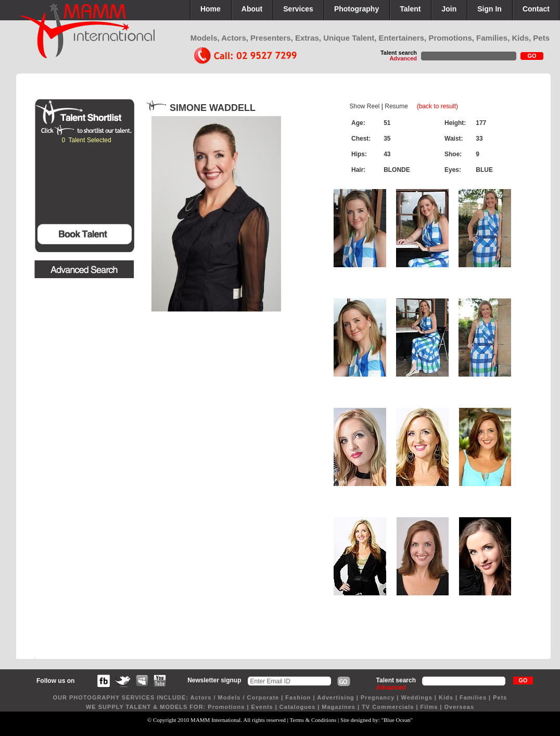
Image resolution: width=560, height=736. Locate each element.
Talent (410, 9)
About (252, 9)
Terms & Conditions (313, 720)
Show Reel (364, 106)
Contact (536, 9)
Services (298, 9)
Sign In (489, 9)
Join (449, 9)
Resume (396, 106)
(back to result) (437, 106)
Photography (357, 9)
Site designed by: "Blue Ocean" (377, 720)
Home (211, 9)
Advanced (403, 58)
